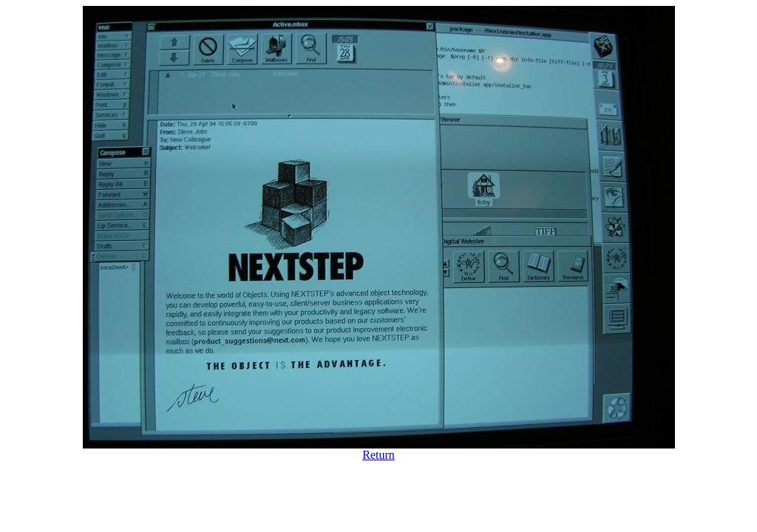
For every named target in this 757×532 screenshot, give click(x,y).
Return (378, 455)
